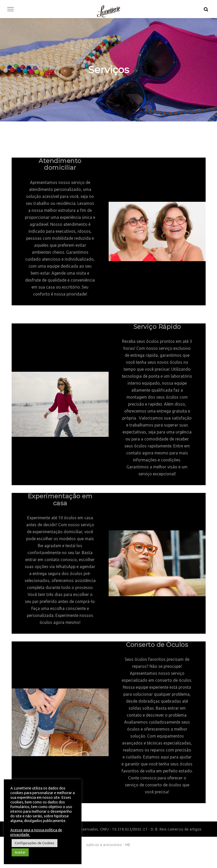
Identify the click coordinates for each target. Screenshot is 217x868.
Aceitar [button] (20, 852)
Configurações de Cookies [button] (35, 843)
